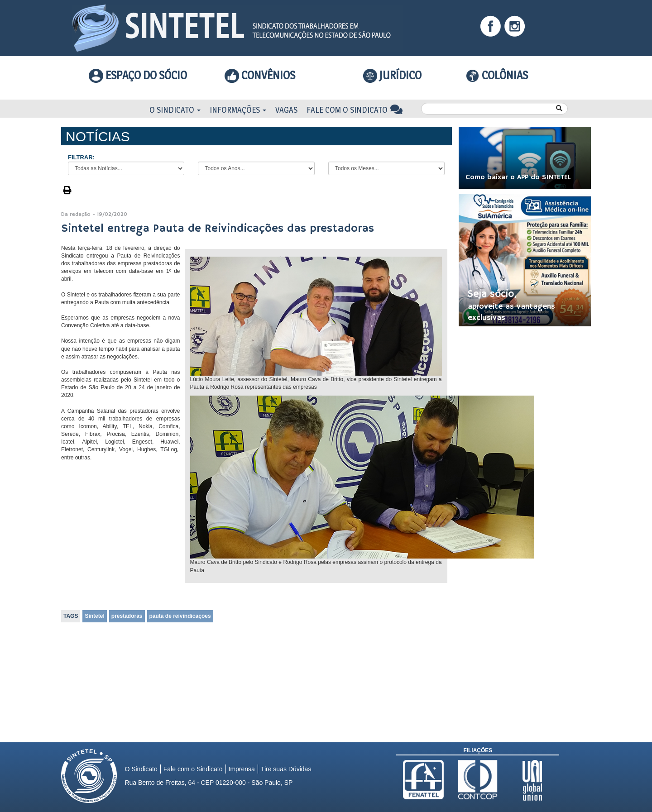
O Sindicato (175, 110)
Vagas (286, 110)
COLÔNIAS (497, 75)
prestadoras (127, 616)
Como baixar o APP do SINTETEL (518, 177)
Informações (238, 110)
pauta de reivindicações (180, 616)
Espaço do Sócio (138, 75)
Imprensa (242, 769)
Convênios (260, 75)
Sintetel (94, 616)
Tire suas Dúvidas (286, 769)
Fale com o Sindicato (355, 110)
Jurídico (393, 76)
